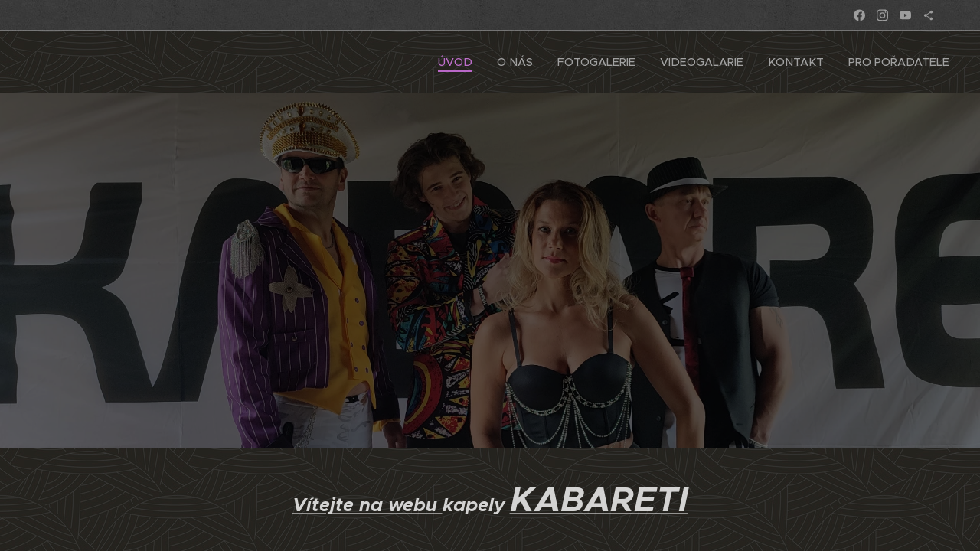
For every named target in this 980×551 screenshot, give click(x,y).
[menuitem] (473, 62)
